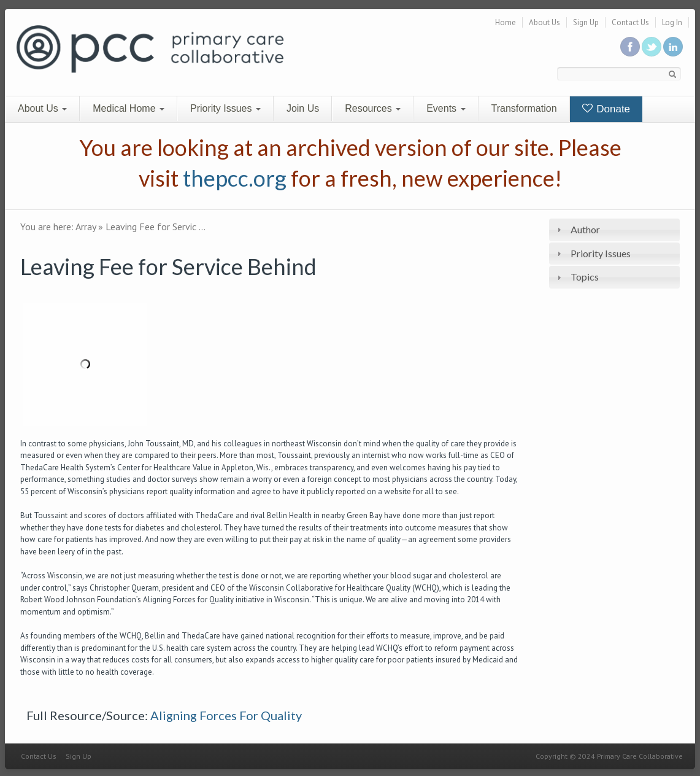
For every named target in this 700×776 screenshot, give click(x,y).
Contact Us (630, 22)
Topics (585, 277)
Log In (672, 22)
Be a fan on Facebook (630, 47)
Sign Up (586, 22)
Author (585, 229)
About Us (544, 22)
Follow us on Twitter (652, 47)
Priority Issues (225, 108)
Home (506, 22)
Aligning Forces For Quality (226, 715)
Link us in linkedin (673, 47)
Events (446, 108)
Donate (606, 109)
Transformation (524, 108)
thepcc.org (235, 178)
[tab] (614, 230)
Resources (373, 108)
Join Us (303, 108)
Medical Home (129, 108)
